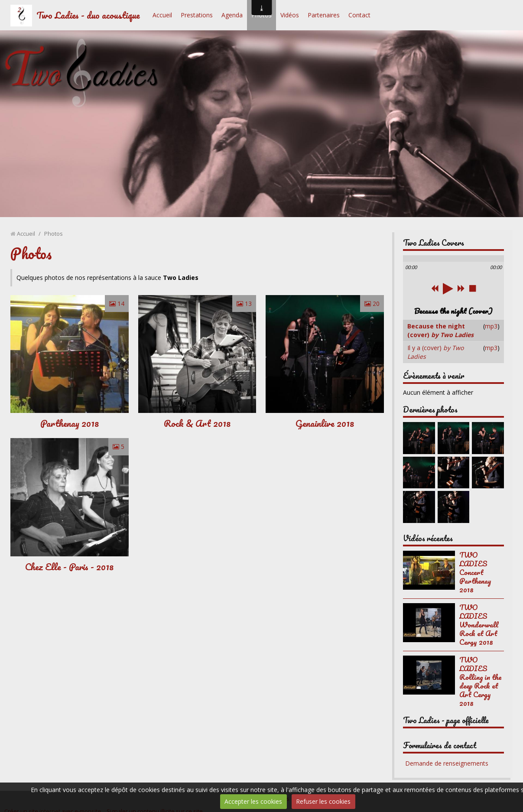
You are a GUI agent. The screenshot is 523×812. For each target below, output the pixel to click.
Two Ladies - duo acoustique (88, 15)
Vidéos (290, 15)
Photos (261, 15)
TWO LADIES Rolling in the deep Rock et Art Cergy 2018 (480, 681)
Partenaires (324, 15)
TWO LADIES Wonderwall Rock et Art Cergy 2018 (479, 625)
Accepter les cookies (253, 801)
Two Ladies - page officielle (446, 720)
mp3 (491, 326)
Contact (359, 15)
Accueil (162, 15)
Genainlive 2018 (325, 423)
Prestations (197, 15)
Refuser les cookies (323, 801)
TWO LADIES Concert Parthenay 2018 (475, 572)
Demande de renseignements (447, 763)
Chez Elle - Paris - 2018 (69, 567)
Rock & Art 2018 (197, 423)
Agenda (232, 15)
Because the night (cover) (440, 330)
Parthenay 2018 (70, 423)
